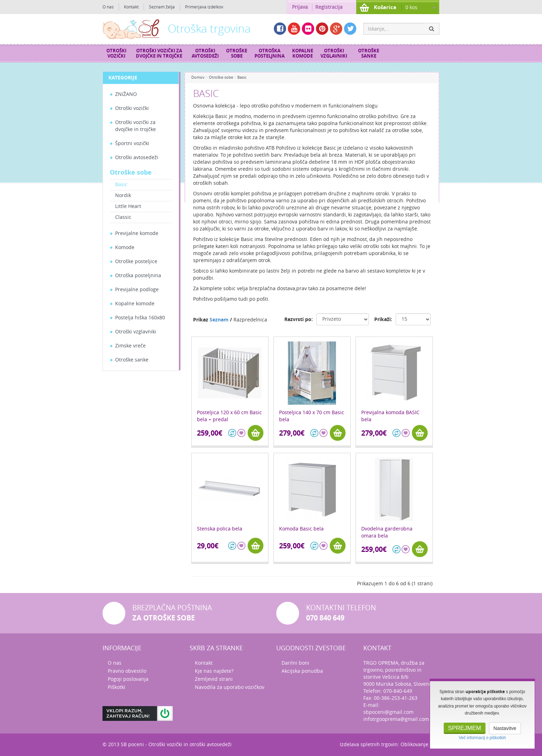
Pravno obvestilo (127, 671)
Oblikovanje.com (420, 745)
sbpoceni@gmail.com (388, 712)
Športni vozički (132, 144)
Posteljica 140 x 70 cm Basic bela (312, 416)
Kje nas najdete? (214, 671)
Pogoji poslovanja (128, 679)
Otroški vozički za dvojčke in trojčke (159, 53)
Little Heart (128, 206)
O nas (108, 7)
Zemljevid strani (214, 679)
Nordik (123, 195)
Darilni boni (295, 663)
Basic (121, 185)
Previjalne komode (137, 233)
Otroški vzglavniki (334, 53)
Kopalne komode (303, 53)
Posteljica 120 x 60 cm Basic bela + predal (229, 416)
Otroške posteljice (136, 262)
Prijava (300, 7)
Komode (125, 247)
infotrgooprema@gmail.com (396, 719)
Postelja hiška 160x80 (140, 318)
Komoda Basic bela (301, 529)
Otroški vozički (116, 53)
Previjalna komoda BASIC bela (390, 416)
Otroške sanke (369, 53)
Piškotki (117, 687)
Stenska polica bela (220, 529)
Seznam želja (162, 7)
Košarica (385, 7)
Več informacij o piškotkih (482, 738)
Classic (123, 217)
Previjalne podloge (137, 290)
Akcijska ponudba (302, 671)
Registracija (329, 7)
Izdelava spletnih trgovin (369, 745)
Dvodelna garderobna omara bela (387, 532)
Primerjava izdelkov (204, 7)
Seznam (219, 320)
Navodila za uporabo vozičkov (230, 687)
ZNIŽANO (126, 94)
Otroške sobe (237, 53)
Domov (198, 77)
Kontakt (131, 7)
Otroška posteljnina (270, 53)
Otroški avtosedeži (205, 53)
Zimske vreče (130, 346)
